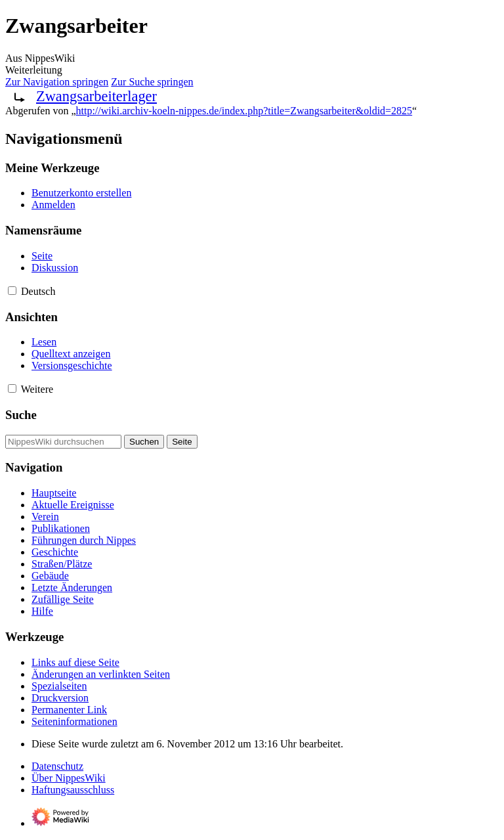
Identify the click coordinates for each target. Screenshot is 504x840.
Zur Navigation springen (57, 82)
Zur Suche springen (152, 82)
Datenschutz (57, 766)
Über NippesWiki (69, 778)
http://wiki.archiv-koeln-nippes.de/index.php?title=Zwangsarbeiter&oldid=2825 (244, 111)
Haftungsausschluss (73, 790)
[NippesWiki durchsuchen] (63, 442)
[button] (12, 291)
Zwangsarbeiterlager (96, 96)
